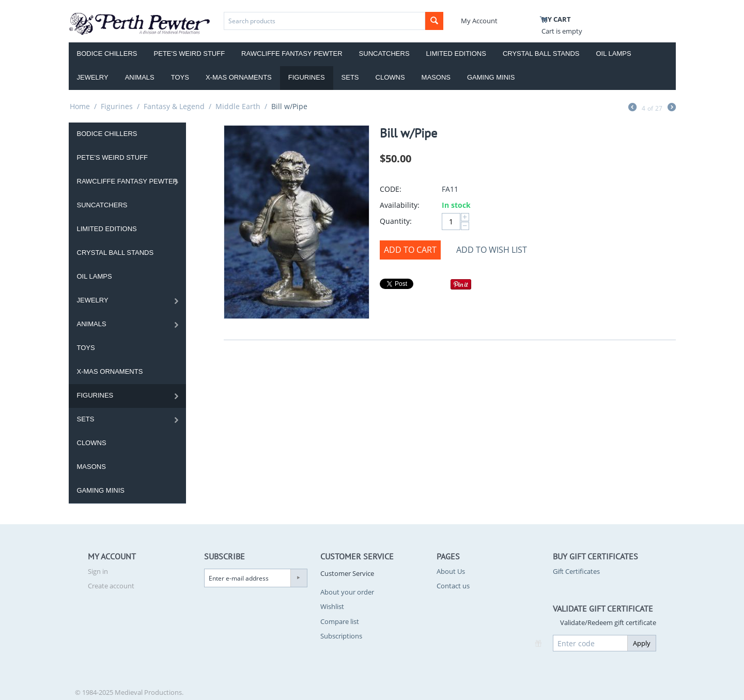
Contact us (453, 586)
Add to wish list (492, 250)
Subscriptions (341, 636)
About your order (347, 592)
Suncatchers (384, 54)
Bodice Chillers (107, 54)
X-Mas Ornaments (239, 77)
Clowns (390, 77)
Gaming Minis (491, 77)
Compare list (340, 621)
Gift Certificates (576, 571)
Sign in (98, 571)
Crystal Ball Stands (541, 54)
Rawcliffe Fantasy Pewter (292, 54)
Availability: (400, 205)
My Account (479, 21)
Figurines (307, 77)
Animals (140, 77)
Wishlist (332, 606)
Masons (436, 77)
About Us (451, 571)
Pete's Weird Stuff (190, 54)
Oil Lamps (614, 54)
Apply (642, 643)
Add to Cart (410, 250)
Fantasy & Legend (174, 106)
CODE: (391, 189)
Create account (111, 586)
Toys (180, 77)
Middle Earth (238, 106)
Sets (350, 77)
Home (80, 106)
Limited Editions (456, 54)
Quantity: (396, 221)
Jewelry (93, 77)
